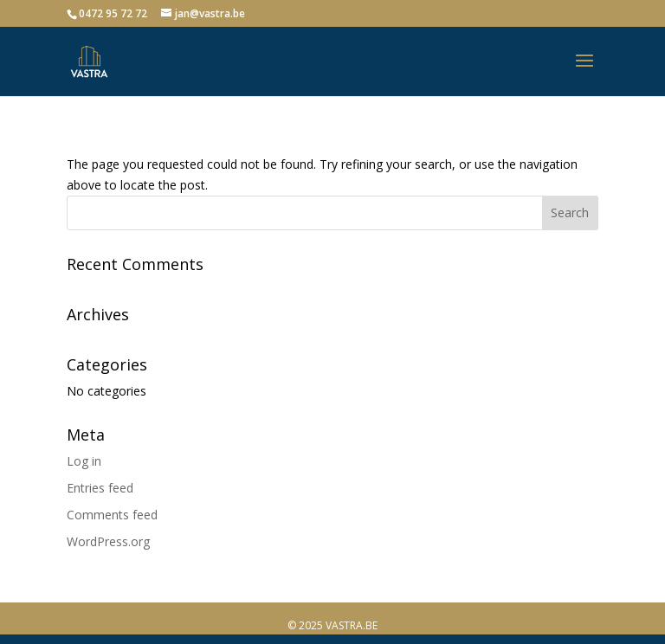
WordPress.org (108, 541)
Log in (84, 461)
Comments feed (112, 515)
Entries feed (100, 488)
